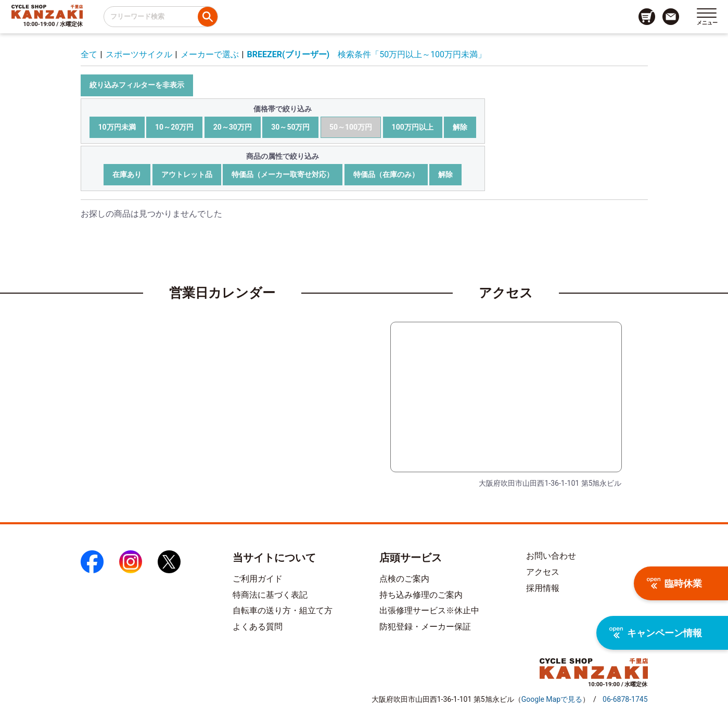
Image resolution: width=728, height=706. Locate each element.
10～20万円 (174, 127)
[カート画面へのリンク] (647, 17)
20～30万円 (233, 127)
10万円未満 (117, 127)
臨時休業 (674, 583)
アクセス (543, 572)
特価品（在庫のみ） (386, 174)
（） (552, 699)
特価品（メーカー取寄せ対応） (283, 174)
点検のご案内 (404, 579)
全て (89, 54)
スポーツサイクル (139, 54)
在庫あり (127, 174)
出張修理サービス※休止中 (429, 610)
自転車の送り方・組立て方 (283, 610)
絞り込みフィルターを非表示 (137, 85)
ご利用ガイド (258, 579)
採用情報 (543, 588)
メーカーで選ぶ (210, 54)
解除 (460, 127)
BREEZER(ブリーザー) (289, 54)
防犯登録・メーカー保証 (425, 627)
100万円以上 (413, 127)
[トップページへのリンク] (47, 11)
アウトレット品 (187, 174)
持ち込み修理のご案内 (421, 595)
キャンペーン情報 (656, 633)
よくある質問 (258, 627)
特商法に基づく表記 (270, 595)
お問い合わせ (551, 556)
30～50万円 (290, 127)
